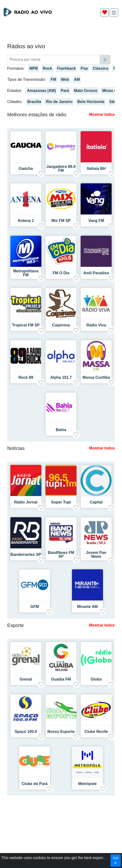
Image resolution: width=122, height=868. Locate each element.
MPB (34, 68)
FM (53, 79)
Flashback (66, 68)
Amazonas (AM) (41, 91)
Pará (65, 91)
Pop (84, 68)
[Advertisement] (61, 32)
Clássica (100, 68)
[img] (114, 13)
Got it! (116, 860)
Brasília (34, 102)
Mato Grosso (86, 91)
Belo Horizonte (91, 102)
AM (77, 79)
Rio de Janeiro (59, 102)
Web (65, 79)
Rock (48, 68)
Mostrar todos (102, 114)
